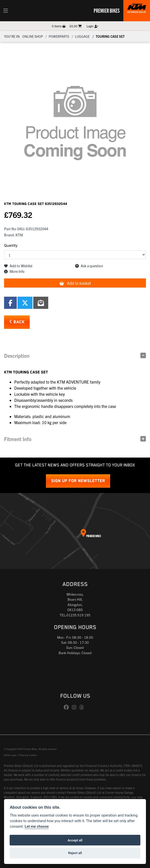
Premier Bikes (107, 10)
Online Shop (33, 36)
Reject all (75, 853)
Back (17, 322)
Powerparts (59, 36)
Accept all (75, 840)
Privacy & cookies (28, 755)
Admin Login (10, 755)
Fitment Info (18, 439)
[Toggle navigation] (6, 11)
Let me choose (37, 827)
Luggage (82, 36)
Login (92, 26)
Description (17, 356)
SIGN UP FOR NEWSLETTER (78, 481)
